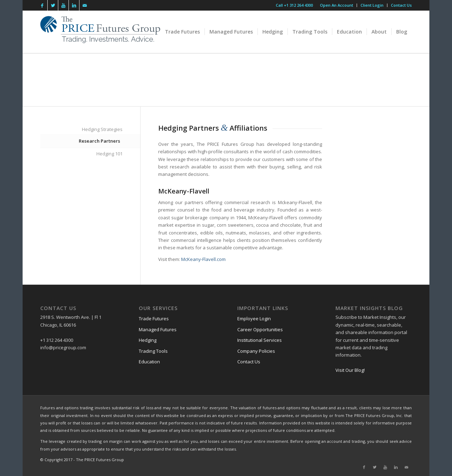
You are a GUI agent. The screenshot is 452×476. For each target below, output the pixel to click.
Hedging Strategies (102, 129)
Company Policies (256, 351)
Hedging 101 (109, 154)
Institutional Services (260, 340)
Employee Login (254, 319)
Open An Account (337, 5)
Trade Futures (154, 319)
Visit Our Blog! (350, 370)
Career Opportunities (260, 329)
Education (149, 362)
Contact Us (401, 5)
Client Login (372, 5)
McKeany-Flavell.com (203, 259)
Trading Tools (153, 351)
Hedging (148, 340)
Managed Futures (158, 329)
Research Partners (99, 141)
